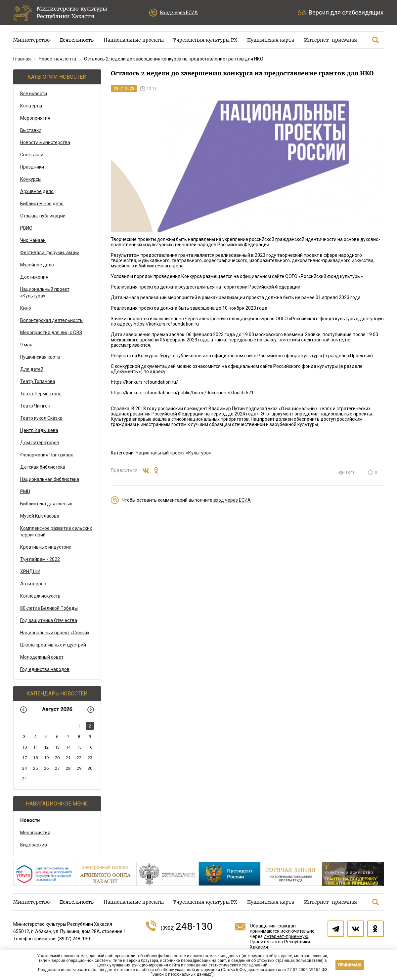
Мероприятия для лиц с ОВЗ (51, 333)
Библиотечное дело (42, 204)
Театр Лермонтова (41, 394)
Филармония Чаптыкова (47, 455)
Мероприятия (35, 118)
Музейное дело (37, 265)
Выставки (31, 130)
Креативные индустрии (46, 547)
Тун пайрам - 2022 (40, 559)
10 (24, 747)
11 (35, 747)
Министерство (31, 40)
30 (90, 768)
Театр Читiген (35, 406)
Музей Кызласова (40, 516)
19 (46, 758)
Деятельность (77, 40)
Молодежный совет (42, 657)
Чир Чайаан (33, 240)
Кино (26, 308)
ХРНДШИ (30, 571)
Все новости (34, 94)
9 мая (26, 345)
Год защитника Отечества (49, 620)
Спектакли (32, 155)
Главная (22, 59)
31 (24, 779)
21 (68, 758)
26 (46, 768)
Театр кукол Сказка (41, 418)
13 (57, 747)
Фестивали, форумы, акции (50, 253)
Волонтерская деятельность (51, 320)
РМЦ (25, 491)
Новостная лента (57, 59)
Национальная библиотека (50, 479)
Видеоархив (34, 845)
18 (35, 758)
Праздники (32, 167)
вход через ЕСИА (232, 500)
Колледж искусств (40, 596)
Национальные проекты (134, 40)
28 (68, 768)
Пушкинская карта (271, 40)
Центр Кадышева (39, 430)
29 (79, 768)
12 (46, 747)
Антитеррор (33, 584)
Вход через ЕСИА (179, 13)
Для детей (32, 369)
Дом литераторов (40, 443)
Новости (30, 820)
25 (35, 768)
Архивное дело (37, 191)
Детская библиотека (43, 467)
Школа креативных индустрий (53, 645)
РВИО (26, 228)
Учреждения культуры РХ (205, 40)
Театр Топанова (38, 381)
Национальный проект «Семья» (55, 633)
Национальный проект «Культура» (45, 293)
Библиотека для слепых (46, 504)
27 (57, 768)
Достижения (34, 277)
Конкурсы (31, 179)
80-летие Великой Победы (49, 608)
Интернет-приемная (331, 40)
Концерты (31, 106)
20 (57, 758)
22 (79, 758)
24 (24, 768)
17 (24, 758)
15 (79, 747)
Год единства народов (45, 669)
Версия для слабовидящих (346, 12)
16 (90, 747)
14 (68, 747)
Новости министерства (45, 142)
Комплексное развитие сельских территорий (56, 531)
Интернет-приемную (286, 936)
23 (90, 758)
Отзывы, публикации (43, 216)
